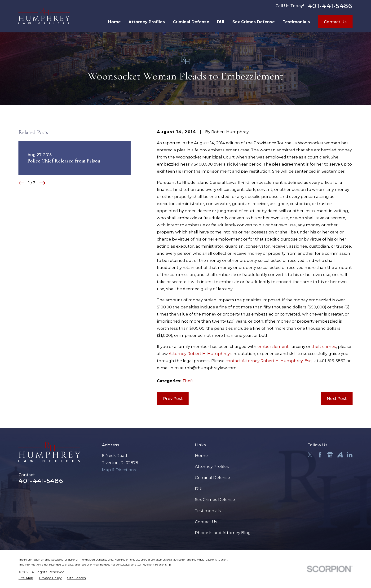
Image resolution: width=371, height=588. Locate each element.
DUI (199, 489)
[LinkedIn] (350, 455)
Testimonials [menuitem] (296, 22)
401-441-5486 (330, 6)
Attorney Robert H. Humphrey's (201, 354)
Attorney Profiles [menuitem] (147, 22)
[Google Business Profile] (330, 455)
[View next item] (42, 183)
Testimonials (208, 511)
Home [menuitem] (114, 22)
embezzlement (273, 347)
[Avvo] (340, 455)
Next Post (337, 399)
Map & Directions (119, 470)
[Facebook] (320, 455)
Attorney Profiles (212, 466)
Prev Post (173, 399)
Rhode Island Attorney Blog (223, 533)
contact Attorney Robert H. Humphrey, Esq (269, 361)
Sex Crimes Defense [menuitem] (254, 22)
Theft (188, 381)
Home (201, 456)
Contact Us (335, 22)
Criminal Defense (212, 478)
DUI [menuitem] (221, 22)
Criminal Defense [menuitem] (191, 22)
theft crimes (324, 347)
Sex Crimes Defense (215, 500)
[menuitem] (26, 578)
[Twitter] (310, 455)
